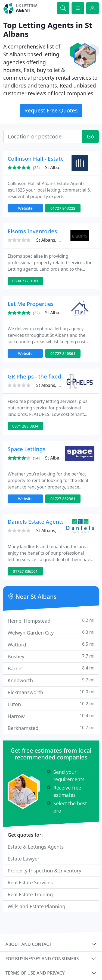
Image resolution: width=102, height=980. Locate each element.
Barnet (51, 668)
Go (90, 136)
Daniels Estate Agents (36, 522)
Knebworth (51, 680)
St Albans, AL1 (60, 167)
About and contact (28, 944)
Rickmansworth (51, 692)
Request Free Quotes (51, 110)
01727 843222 (63, 208)
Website (25, 208)
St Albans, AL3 (51, 240)
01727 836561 (25, 571)
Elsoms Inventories (32, 231)
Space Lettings (27, 449)
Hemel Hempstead (51, 621)
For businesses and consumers (42, 959)
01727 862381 (63, 499)
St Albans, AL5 (51, 385)
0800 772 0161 (25, 281)
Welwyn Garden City (51, 633)
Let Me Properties (31, 304)
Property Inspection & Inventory (44, 871)
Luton (51, 704)
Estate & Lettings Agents (36, 847)
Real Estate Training (30, 894)
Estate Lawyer (24, 859)
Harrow (51, 716)
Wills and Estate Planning (36, 906)
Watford (51, 644)
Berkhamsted (51, 728)
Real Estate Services (30, 882)
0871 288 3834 (25, 426)
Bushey (51, 656)
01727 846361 (63, 353)
